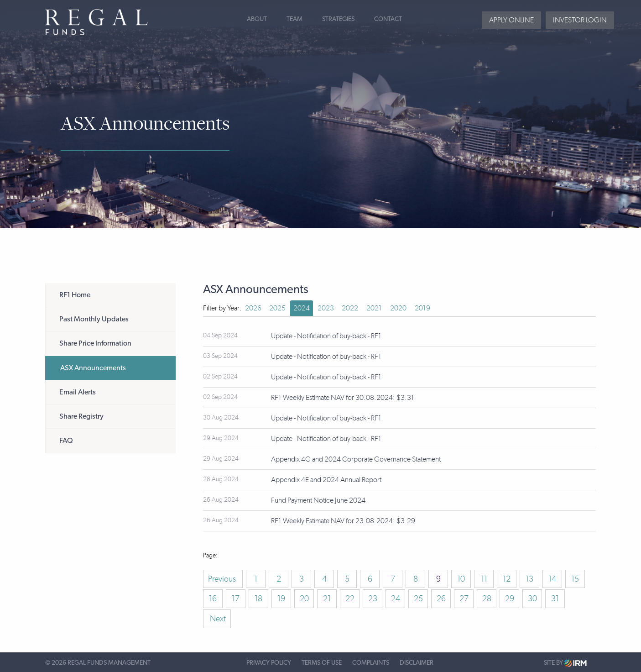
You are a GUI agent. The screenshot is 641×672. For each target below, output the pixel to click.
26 (441, 598)
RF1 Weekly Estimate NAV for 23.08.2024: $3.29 (343, 521)
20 (304, 598)
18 (258, 598)
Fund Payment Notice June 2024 (318, 500)
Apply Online (511, 20)
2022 (350, 308)
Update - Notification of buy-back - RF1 (326, 336)
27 (464, 598)
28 (487, 598)
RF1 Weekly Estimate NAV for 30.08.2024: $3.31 (343, 397)
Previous (223, 579)
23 (373, 598)
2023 (326, 308)
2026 (253, 308)
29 (510, 598)
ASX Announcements (93, 368)
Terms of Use (322, 663)
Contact (388, 19)
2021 (374, 308)
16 (213, 598)
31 (555, 598)
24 (396, 598)
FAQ (66, 441)
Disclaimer (417, 663)
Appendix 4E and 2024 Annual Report (326, 480)
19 (281, 598)
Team (294, 19)
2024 (302, 308)
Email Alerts (78, 392)
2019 (422, 308)
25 (418, 598)
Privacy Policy (269, 663)
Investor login (580, 20)
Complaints (371, 663)
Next (217, 619)
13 (529, 579)
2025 (277, 308)
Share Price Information (95, 343)
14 (552, 579)
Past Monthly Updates (94, 319)
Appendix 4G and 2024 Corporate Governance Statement (356, 459)
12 (507, 579)
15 (575, 579)
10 (461, 579)
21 (327, 598)
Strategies (338, 19)
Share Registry (81, 416)
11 (484, 579)
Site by (565, 663)
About (257, 19)
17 (236, 598)
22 (350, 598)
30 (532, 598)
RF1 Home (75, 295)
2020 (398, 308)
